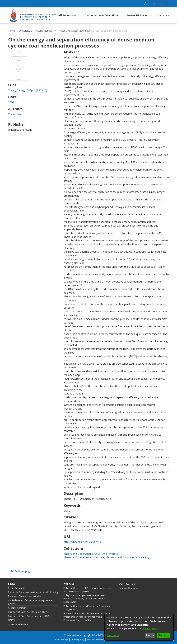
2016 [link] (11, 102)
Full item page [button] (21, 571)
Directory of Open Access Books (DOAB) (29, 612)
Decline (150, 635)
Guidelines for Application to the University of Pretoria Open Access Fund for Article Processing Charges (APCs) (87, 617)
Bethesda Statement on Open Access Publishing (33, 592)
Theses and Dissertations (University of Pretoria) (74, 31)
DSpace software (72, 635)
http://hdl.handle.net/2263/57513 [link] (82, 542)
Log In (159, 4)
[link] (28, 90)
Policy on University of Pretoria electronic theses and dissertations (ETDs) (88, 590)
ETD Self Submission (64, 15)
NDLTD (12, 620)
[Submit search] (145, 4)
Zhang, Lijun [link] (15, 114)
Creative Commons (18, 608)
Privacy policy (78, 640)
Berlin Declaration (17, 588)
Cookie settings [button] (61, 640)
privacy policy (150, 628)
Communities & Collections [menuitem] (102, 15)
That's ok (163, 635)
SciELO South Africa (18, 624)
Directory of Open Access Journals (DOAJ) (29, 616)
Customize (113, 635)
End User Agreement (97, 640)
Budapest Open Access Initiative (25, 596)
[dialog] (139, 627)
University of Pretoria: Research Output (36, 31)
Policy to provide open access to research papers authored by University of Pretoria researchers (85, 599)
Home (12, 31)
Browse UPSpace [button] (137, 15)
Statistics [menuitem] (163, 15)
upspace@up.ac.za (129, 588)
